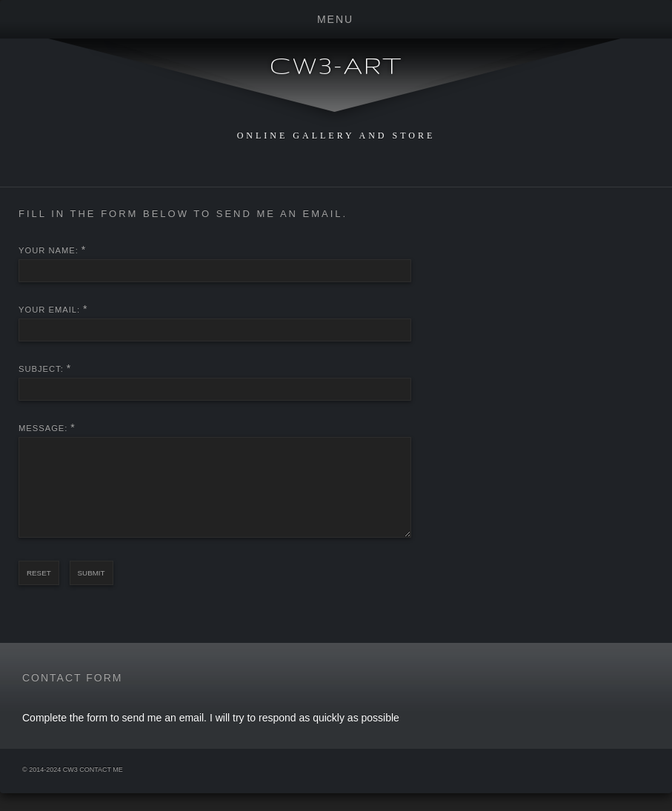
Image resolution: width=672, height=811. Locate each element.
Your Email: (49, 310)
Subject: (41, 369)
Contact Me (101, 787)
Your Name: (49, 250)
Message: (43, 428)
